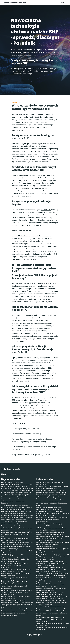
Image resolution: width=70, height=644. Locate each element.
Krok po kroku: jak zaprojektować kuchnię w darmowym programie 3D (16, 597)
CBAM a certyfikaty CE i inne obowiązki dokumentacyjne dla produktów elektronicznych (17, 487)
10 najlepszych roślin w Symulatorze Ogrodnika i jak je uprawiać (17, 606)
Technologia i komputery (15, 2)
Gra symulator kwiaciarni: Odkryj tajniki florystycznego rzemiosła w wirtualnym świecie (17, 610)
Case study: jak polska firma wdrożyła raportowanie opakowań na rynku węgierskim (16, 510)
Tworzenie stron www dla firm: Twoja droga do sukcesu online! (52, 629)
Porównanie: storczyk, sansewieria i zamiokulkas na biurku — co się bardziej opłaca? (52, 496)
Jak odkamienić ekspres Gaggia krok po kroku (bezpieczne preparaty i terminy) (16, 496)
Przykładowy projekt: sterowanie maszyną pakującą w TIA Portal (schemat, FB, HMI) (15, 539)
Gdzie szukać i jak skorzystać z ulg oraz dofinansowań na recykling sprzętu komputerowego (14, 501)
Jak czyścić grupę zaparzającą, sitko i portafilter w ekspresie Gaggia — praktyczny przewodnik (17, 492)
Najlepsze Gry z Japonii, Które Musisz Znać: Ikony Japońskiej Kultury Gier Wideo (16, 583)
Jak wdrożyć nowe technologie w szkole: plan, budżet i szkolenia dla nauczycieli (16, 570)
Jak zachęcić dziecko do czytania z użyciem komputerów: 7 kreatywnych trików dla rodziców (52, 608)
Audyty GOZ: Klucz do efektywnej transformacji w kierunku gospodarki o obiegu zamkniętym (52, 575)
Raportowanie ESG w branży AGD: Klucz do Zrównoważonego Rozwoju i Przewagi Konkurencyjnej (50, 619)
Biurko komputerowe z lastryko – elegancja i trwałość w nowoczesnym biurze (51, 500)
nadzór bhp (16, 102)
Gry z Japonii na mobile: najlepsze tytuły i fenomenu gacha (15, 587)
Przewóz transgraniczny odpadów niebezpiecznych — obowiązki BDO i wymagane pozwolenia (17, 528)
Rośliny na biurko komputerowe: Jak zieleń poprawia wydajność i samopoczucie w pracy (51, 492)
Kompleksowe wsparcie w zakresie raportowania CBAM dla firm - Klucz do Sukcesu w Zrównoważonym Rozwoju (53, 544)
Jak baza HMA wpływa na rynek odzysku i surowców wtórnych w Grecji (15, 523)
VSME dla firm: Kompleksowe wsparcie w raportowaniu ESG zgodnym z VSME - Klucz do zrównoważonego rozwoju (52, 563)
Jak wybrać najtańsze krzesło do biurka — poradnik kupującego (15, 579)
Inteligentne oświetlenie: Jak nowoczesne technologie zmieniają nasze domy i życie (50, 593)
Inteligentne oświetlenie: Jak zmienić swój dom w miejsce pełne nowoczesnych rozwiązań (52, 597)
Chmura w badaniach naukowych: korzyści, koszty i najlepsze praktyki (15, 560)
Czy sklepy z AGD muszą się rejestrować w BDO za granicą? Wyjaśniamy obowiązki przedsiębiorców (52, 520)
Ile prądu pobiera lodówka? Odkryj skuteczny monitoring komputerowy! (51, 589)
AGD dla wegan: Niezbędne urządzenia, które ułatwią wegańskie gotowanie (51, 529)
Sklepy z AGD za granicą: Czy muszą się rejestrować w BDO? (49, 525)
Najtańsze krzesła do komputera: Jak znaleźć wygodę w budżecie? (16, 575)
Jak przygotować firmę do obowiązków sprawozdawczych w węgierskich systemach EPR (17, 514)
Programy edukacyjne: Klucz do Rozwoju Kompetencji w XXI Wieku (50, 483)
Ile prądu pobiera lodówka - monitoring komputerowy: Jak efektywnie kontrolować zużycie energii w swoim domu (50, 584)
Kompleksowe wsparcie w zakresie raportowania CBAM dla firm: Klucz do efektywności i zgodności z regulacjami (53, 538)
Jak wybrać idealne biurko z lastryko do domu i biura (51, 504)
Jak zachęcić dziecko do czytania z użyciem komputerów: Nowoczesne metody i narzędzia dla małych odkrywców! (52, 603)
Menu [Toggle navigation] (63, 2)
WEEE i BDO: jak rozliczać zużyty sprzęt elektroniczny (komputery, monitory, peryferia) (17, 506)
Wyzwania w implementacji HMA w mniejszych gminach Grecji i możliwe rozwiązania (17, 519)
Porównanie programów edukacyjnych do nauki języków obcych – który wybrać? (52, 487)
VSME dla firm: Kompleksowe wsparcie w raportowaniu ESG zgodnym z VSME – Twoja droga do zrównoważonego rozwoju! (51, 569)
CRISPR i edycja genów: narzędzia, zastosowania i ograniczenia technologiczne (17, 556)
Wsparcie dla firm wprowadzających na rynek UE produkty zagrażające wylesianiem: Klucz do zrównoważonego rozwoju (52, 557)
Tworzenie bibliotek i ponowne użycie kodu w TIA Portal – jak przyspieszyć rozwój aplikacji (17, 543)
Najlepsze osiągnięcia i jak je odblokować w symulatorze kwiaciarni (15, 614)
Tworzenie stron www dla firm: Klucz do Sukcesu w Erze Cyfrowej (52, 624)
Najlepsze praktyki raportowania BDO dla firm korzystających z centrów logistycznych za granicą (17, 534)
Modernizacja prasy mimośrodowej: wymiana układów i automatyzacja (16, 548)
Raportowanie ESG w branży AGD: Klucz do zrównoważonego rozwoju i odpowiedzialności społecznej (52, 613)
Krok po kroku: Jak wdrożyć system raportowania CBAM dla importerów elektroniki (17, 483)
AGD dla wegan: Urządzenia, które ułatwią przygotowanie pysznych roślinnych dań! (50, 533)
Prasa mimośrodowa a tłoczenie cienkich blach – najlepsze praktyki (17, 552)
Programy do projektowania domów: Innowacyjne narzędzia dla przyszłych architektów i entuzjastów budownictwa (50, 509)
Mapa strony (6, 474)
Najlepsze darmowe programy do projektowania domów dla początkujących (52, 514)
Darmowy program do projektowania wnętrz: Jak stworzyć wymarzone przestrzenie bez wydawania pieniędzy (16, 592)
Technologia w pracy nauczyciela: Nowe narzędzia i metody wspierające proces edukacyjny (14, 565)
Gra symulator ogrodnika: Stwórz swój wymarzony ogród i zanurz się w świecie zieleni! (17, 602)
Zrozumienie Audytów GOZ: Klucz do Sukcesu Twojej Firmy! (51, 579)
